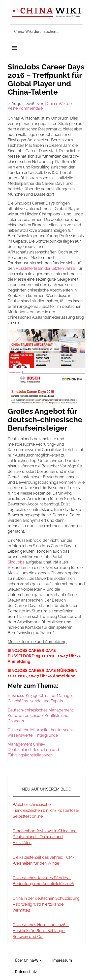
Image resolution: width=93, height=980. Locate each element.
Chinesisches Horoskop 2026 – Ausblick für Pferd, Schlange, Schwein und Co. (41, 931)
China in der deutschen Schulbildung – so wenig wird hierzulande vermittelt (46, 904)
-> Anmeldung (62, 676)
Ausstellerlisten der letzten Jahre (45, 268)
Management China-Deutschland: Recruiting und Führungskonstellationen (33, 750)
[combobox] (46, 31)
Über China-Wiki (29, 960)
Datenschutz (26, 972)
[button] (15, 48)
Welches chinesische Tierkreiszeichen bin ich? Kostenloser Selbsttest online (46, 810)
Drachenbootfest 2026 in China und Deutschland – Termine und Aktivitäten (45, 837)
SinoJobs (16, 562)
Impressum (62, 960)
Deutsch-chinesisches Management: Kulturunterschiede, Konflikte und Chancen (41, 716)
